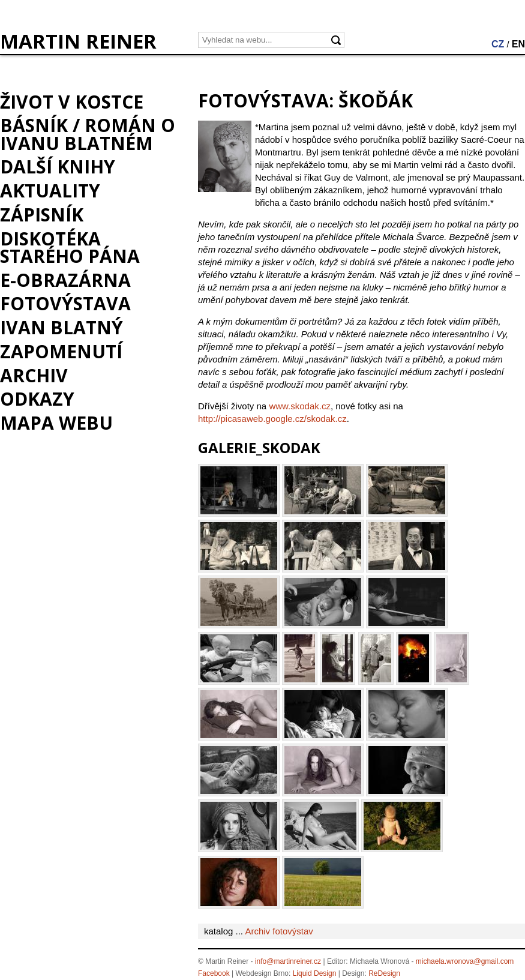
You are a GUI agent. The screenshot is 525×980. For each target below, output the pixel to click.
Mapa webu (56, 423)
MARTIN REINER (78, 41)
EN (518, 44)
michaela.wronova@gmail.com (465, 961)
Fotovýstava (65, 303)
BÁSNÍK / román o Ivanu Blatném (88, 134)
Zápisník (42, 215)
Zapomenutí (61, 351)
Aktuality (50, 191)
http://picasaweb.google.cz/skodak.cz (272, 419)
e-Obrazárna (65, 280)
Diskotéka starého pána (70, 247)
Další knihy (58, 167)
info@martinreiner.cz (288, 961)
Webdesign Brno (262, 973)
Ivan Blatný (61, 327)
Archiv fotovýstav (279, 931)
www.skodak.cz (300, 406)
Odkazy (37, 399)
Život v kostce (72, 102)
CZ (498, 44)
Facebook (214, 973)
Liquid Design (315, 973)
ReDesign (384, 973)
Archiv (34, 375)
